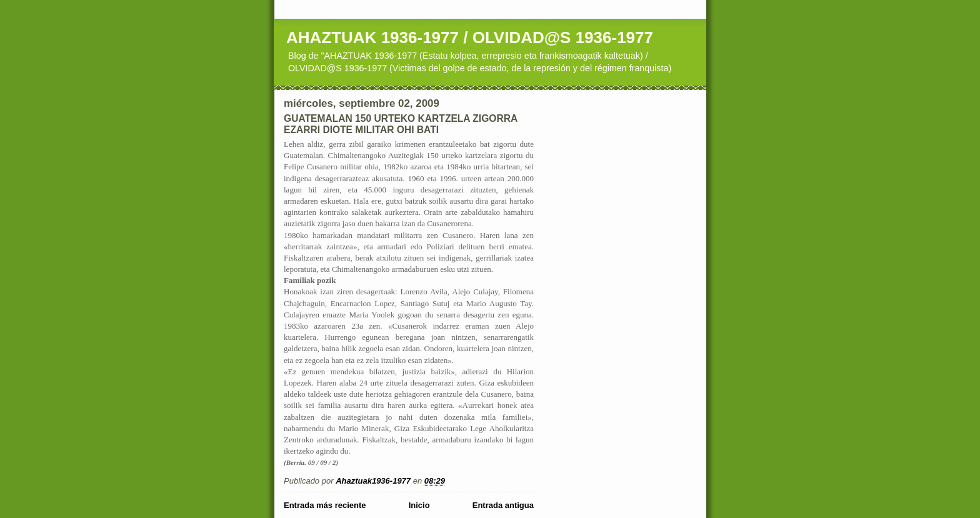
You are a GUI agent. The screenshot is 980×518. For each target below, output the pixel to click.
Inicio (419, 505)
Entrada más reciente (325, 505)
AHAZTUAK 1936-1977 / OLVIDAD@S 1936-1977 (470, 37)
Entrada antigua (503, 505)
